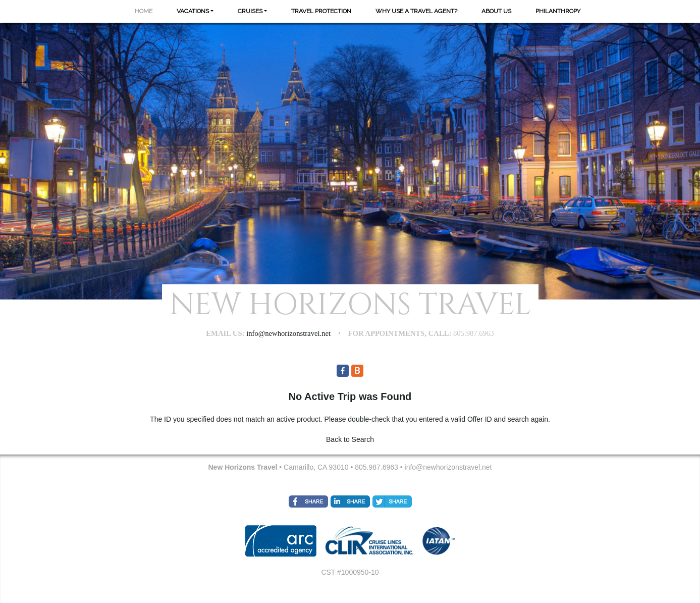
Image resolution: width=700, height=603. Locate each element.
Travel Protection (321, 11)
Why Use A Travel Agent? (416, 11)
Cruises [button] (250, 11)
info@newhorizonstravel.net (448, 467)
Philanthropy (558, 11)
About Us (496, 11)
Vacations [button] (193, 11)
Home (144, 11)
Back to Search (350, 439)
